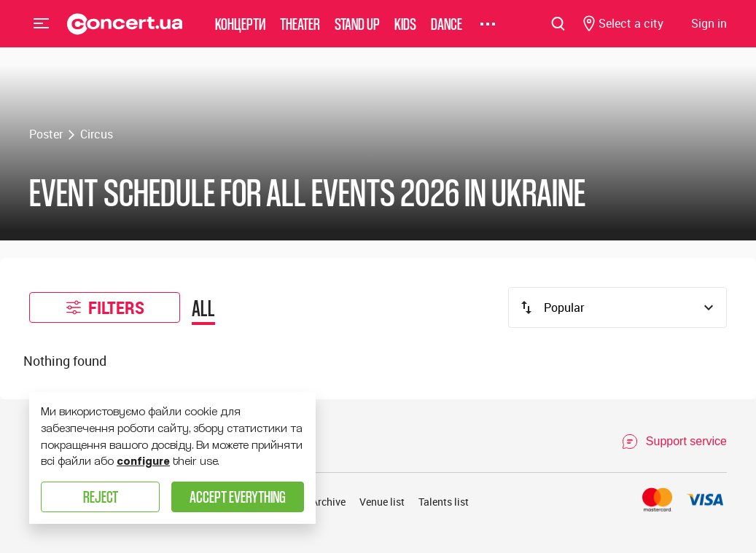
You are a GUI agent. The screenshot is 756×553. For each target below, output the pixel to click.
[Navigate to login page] (709, 33)
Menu (42, 32)
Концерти (240, 32)
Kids (405, 32)
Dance (447, 32)
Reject (101, 497)
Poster (46, 134)
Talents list (444, 502)
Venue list (382, 502)
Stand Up (357, 32)
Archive (328, 502)
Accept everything (238, 497)
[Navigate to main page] (125, 33)
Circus (97, 134)
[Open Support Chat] (674, 442)
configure (143, 461)
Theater (300, 32)
